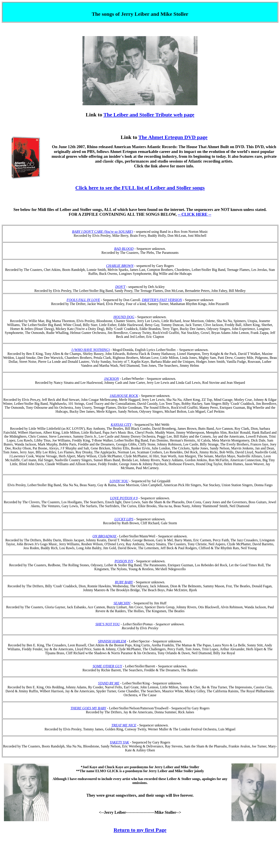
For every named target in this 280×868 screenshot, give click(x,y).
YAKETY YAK (119, 742)
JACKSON (111, 379)
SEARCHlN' (122, 603)
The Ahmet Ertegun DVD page (173, 137)
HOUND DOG (124, 317)
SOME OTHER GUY (107, 666)
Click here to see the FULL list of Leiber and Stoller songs (140, 188)
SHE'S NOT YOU (108, 624)
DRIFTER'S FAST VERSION (162, 300)
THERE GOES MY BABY (88, 708)
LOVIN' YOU (119, 481)
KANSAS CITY (121, 425)
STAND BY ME (109, 683)
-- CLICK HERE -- (194, 214)
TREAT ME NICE (124, 725)
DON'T (120, 287)
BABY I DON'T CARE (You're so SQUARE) (102, 232)
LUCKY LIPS (124, 519)
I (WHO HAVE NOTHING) (91, 350)
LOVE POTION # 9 (124, 498)
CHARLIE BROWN (120, 266)
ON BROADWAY (104, 536)
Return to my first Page (140, 830)
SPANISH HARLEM (112, 641)
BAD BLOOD (124, 249)
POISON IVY (124, 561)
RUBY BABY (124, 582)
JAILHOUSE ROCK (124, 396)
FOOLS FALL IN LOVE (83, 300)
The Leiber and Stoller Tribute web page (149, 115)
